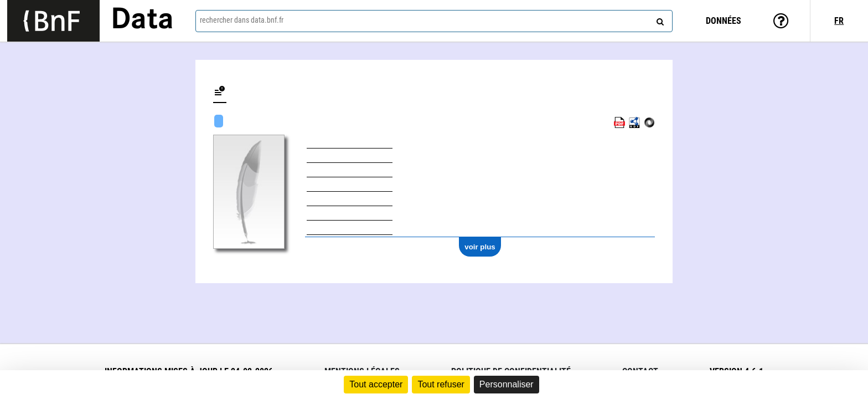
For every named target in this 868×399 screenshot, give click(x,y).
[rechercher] (659, 19)
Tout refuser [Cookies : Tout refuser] (441, 384)
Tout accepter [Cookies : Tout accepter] (376, 384)
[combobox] (434, 21)
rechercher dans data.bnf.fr (242, 20)
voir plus (480, 247)
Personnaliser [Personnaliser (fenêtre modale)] (507, 384)
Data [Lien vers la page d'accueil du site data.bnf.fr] (142, 21)
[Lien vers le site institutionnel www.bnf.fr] (53, 21)
